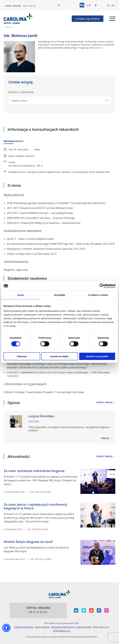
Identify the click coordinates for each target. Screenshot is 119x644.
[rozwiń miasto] (107, 100)
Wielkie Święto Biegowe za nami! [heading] (28, 542)
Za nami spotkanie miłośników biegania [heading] (34, 471)
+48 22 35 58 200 (38, 612)
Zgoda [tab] (21, 295)
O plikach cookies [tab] (98, 295)
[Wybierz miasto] (59, 101)
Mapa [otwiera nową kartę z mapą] (37, 149)
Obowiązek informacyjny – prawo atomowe (71, 627)
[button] (82, 5)
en (113, 5)
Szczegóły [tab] (59, 295)
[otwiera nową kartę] (76, 610)
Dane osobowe (42, 627)
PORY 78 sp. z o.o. (101, 627)
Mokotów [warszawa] (14, 141)
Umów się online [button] (87, 19)
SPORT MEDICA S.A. (62, 631)
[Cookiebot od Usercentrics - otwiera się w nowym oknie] (102, 286)
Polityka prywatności (24, 627)
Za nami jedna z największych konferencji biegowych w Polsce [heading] (35, 506)
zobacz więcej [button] (104, 402)
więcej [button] (105, 438)
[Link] (18, 19)
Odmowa (22, 356)
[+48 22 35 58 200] (29, 6)
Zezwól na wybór (59, 356)
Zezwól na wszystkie (97, 356)
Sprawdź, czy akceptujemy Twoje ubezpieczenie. (86, 172)
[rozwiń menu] (112, 19)
